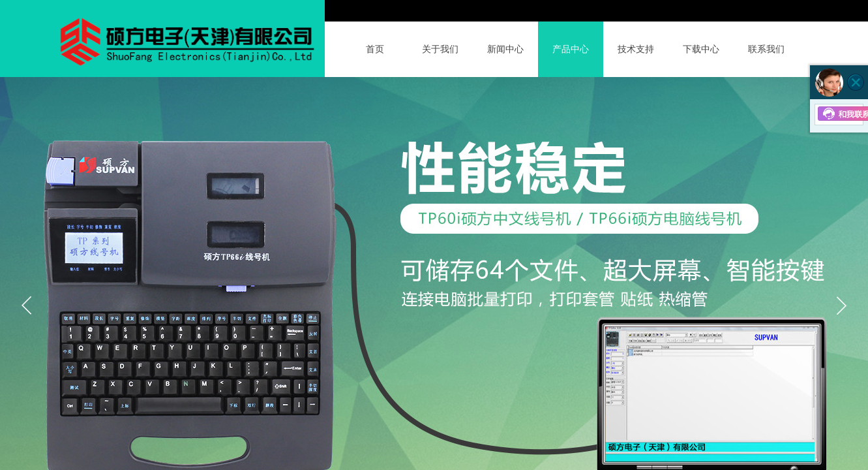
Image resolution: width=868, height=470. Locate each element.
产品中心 (571, 49)
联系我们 (766, 49)
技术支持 (636, 49)
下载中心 (701, 49)
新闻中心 (505, 49)
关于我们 (440, 49)
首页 (375, 49)
